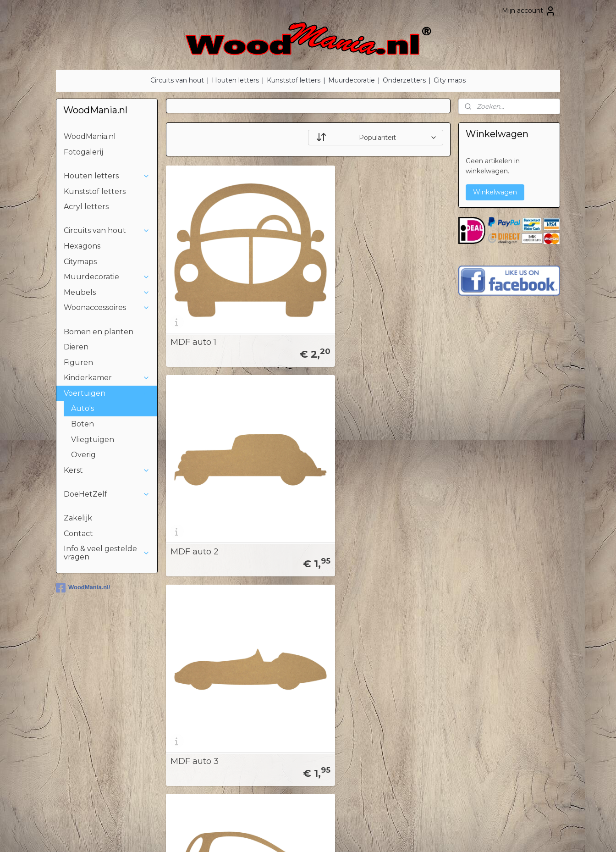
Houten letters (235, 80)
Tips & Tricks (290, 693)
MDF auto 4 (194, 392)
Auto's (82, 408)
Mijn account (529, 11)
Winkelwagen (495, 192)
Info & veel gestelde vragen (107, 553)
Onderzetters (404, 80)
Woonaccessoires (107, 307)
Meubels (107, 292)
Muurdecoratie (352, 80)
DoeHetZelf (107, 494)
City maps (450, 80)
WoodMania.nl (90, 136)
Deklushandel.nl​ (489, 703)
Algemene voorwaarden (310, 724)
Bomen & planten (98, 673)
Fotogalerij (83, 152)
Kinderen (84, 693)
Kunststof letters (294, 80)
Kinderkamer (107, 378)
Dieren (76, 347)
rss (290, 835)
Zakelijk (78, 518)
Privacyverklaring (298, 714)
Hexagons (82, 246)
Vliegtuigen (93, 440)
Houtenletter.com (492, 693)
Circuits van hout (177, 80)
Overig (83, 455)
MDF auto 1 (193, 262)
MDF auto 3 (389, 262)
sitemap (273, 835)
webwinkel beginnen (324, 835)
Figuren (78, 362)
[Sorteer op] (376, 138)
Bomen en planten (99, 332)
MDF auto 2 (292, 262)
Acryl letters (86, 207)
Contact (78, 534)
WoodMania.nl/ (83, 588)
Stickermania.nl (488, 683)
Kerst (107, 470)
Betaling (284, 703)
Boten (82, 424)
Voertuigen (107, 393)
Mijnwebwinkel (404, 835)
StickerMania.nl (490, 642)
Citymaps (80, 262)
